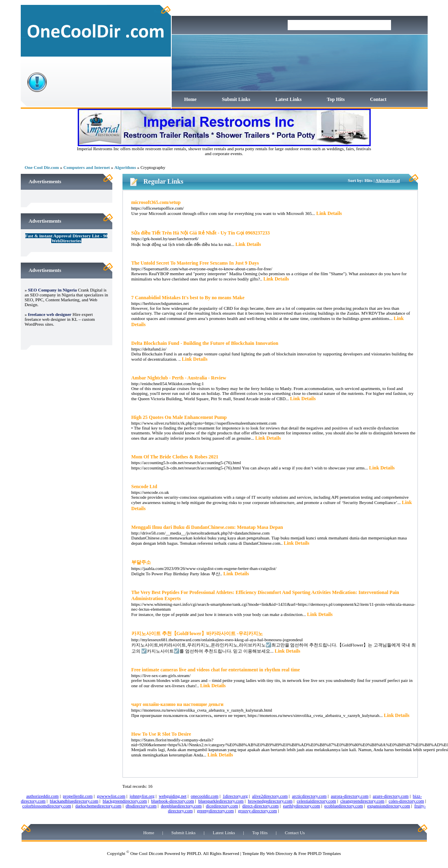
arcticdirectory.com (309, 796)
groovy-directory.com (258, 811)
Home (191, 99)
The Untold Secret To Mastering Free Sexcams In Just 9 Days (195, 263)
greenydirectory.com (215, 811)
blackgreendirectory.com (125, 801)
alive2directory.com (270, 796)
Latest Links (288, 99)
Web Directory (279, 853)
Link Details (329, 213)
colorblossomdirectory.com (47, 806)
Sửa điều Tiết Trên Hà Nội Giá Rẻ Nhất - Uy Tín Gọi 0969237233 (201, 233)
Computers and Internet (87, 167)
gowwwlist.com (111, 796)
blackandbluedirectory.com (74, 801)
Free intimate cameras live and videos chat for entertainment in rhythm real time (216, 670)
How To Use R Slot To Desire (161, 734)
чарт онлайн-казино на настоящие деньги (178, 704)
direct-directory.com (261, 806)
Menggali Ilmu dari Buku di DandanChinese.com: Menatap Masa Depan (207, 527)
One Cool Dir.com (42, 167)
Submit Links (236, 99)
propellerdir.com (78, 796)
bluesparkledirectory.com (221, 801)
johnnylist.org (142, 796)
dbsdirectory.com (141, 806)
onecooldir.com (205, 796)
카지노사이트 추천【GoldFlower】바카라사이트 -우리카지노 (197, 633)
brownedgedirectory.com (270, 801)
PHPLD (194, 853)
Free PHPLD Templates (320, 853)
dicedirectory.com (222, 806)
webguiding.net (173, 796)
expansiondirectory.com (388, 806)
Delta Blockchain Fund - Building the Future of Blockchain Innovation (205, 343)
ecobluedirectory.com (344, 806)
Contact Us (295, 833)
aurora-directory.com (350, 796)
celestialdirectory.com (316, 801)
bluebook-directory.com (173, 801)
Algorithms (125, 167)
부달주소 (141, 562)
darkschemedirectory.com (98, 806)
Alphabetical (388, 180)
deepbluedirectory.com (181, 806)
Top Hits (336, 99)
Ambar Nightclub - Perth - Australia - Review (179, 378)
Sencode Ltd (144, 487)
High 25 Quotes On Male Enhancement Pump (179, 417)
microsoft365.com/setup (156, 202)
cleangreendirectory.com (362, 801)
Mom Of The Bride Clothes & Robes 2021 (175, 457)
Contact (378, 99)
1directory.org (235, 796)
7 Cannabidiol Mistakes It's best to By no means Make (188, 298)
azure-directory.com (391, 796)
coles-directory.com (406, 801)
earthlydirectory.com (301, 806)
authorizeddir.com (42, 796)
